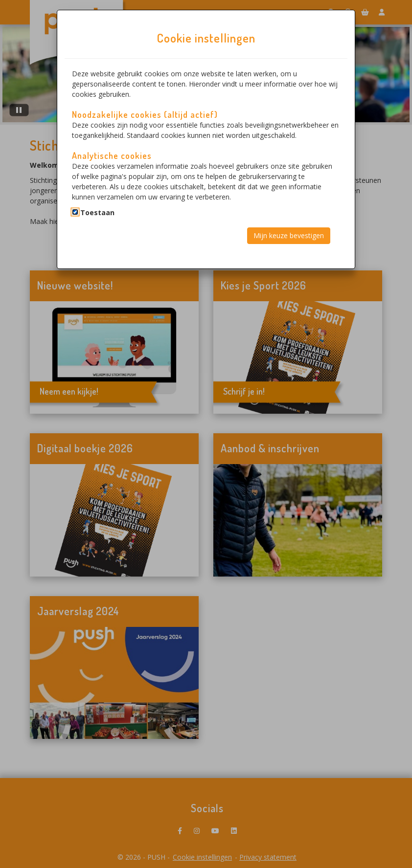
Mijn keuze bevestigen (289, 235)
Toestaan (97, 212)
